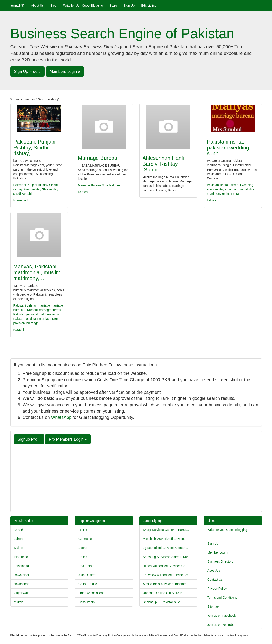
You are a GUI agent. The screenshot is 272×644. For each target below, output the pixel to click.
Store (113, 6)
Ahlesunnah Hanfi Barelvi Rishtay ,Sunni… (163, 164)
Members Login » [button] (65, 72)
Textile (83, 530)
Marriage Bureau (98, 158)
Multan (19, 602)
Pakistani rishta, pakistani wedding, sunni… (229, 147)
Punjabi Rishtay (37, 185)
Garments (85, 539)
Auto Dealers (87, 575)
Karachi (83, 192)
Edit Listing (149, 6)
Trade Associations (91, 593)
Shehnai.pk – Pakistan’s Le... (163, 602)
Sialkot (19, 548)
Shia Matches (111, 185)
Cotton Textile (88, 584)
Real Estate (86, 566)
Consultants (86, 602)
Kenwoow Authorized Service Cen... (168, 575)
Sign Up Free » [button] (27, 72)
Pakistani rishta (217, 185)
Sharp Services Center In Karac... (166, 530)
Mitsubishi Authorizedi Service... (165, 539)
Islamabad (21, 200)
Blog (53, 6)
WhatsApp (61, 417)
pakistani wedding (241, 185)
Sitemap (213, 607)
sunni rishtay (216, 189)
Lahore (212, 200)
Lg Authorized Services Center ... (166, 548)
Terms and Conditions (222, 598)
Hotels (83, 557)
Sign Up (129, 6)
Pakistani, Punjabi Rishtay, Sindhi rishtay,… (35, 147)
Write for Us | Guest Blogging (83, 6)
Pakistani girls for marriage (32, 305)
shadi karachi (23, 194)
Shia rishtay (50, 189)
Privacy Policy (217, 589)
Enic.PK (17, 6)
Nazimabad (22, 584)
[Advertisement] (136, 477)
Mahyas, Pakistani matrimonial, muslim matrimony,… (37, 272)
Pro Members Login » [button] (68, 439)
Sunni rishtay (32, 189)
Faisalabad (22, 566)
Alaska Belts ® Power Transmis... (166, 584)
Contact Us (215, 580)
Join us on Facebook (222, 616)
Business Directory (220, 561)
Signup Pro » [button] (29, 439)
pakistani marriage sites (42, 319)
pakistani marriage (26, 323)
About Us (38, 6)
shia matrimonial (236, 189)
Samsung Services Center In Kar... (167, 557)
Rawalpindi (21, 575)
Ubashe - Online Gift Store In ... (164, 593)
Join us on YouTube (221, 625)
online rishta (231, 194)
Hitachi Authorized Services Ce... (165, 566)
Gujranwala (22, 593)
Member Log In (218, 552)
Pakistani (20, 185)
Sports (83, 548)
